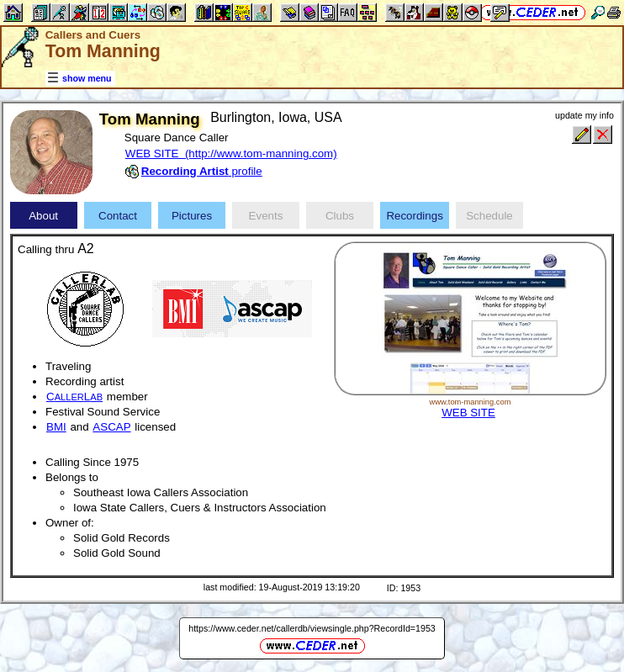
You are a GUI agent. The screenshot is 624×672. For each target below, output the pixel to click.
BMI (56, 427)
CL (74, 397)
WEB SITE (468, 413)
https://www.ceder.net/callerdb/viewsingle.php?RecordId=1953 (312, 628)
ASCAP (111, 427)
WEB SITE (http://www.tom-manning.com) (231, 153)
